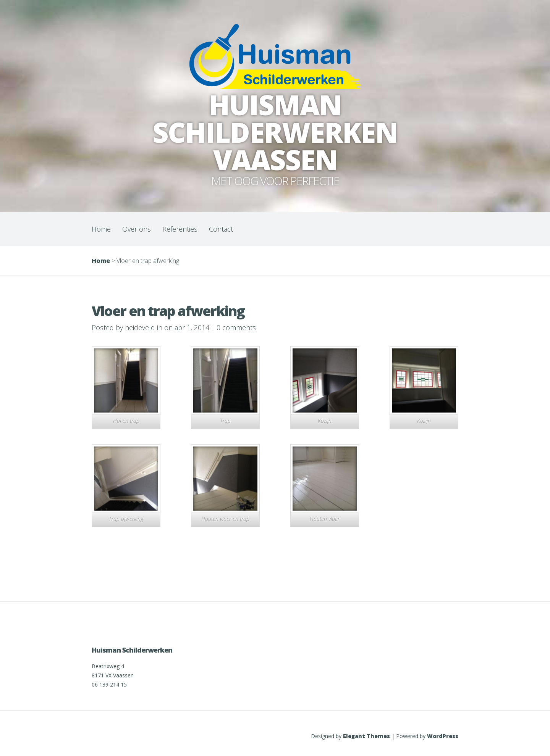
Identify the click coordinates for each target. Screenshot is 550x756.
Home (101, 229)
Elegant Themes (366, 736)
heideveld (140, 327)
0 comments (236, 327)
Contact (221, 229)
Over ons (137, 229)
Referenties (180, 229)
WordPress (443, 736)
